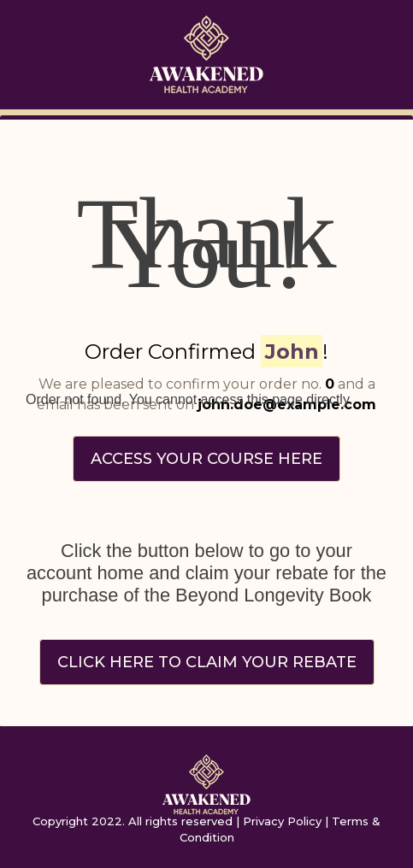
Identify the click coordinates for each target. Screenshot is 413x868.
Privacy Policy (282, 821)
